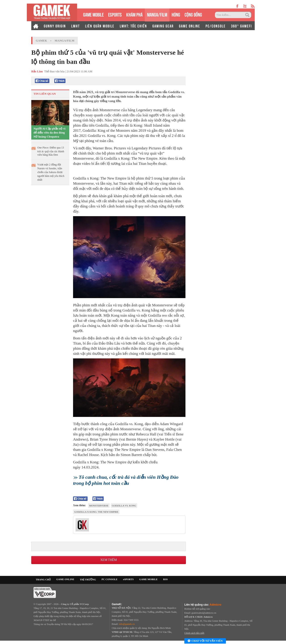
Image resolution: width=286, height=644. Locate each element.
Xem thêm (109, 560)
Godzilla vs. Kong (124, 506)
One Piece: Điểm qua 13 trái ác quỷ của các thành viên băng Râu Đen (51, 151)
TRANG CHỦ (43, 579)
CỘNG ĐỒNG (193, 14)
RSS (165, 579)
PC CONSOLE (110, 579)
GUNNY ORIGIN (55, 26)
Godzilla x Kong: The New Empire (96, 512)
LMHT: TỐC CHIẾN (133, 26)
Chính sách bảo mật (194, 633)
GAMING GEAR (163, 26)
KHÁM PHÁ (134, 14)
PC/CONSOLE (216, 26)
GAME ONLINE (190, 26)
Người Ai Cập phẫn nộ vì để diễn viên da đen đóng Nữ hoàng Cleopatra (49, 133)
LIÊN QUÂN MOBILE (100, 26)
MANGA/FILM (157, 14)
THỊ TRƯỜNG (88, 579)
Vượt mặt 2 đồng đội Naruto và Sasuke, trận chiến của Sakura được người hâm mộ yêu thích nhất (51, 172)
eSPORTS (115, 14)
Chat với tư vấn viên (205, 641)
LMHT (76, 26)
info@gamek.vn (127, 624)
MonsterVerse (99, 506)
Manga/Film (65, 41)
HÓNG (176, 14)
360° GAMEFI (241, 26)
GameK (41, 41)
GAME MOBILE (93, 14)
